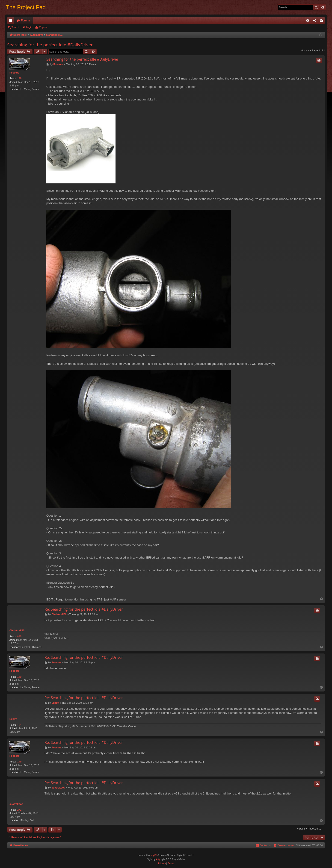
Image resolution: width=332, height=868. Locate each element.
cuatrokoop (16, 804)
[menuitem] (308, 21)
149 (19, 78)
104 (19, 725)
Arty (158, 859)
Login (29, 27)
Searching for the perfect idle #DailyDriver (50, 45)
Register (44, 27)
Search (15, 27)
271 (19, 810)
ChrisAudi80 (17, 630)
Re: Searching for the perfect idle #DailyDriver (84, 609)
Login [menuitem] (316, 21)
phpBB (154, 855)
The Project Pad (26, 7)
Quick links (12, 21)
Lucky (13, 719)
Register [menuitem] (322, 21)
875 (19, 636)
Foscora (14, 73)
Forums (26, 21)
